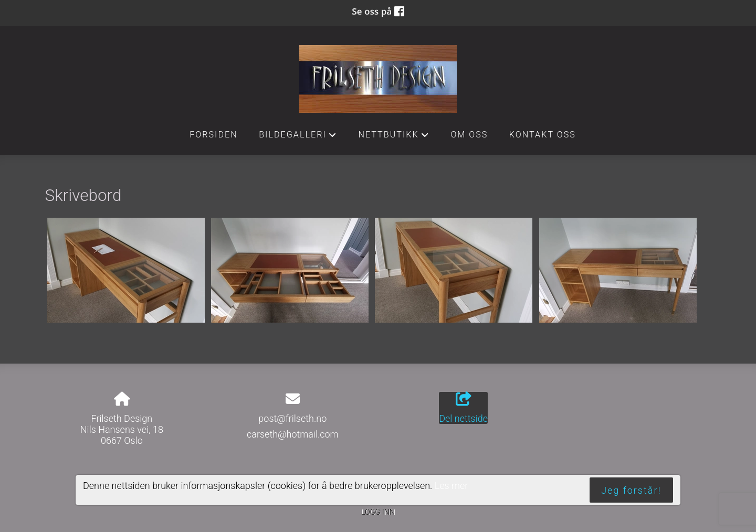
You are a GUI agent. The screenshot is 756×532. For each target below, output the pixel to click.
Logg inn (378, 512)
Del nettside (463, 408)
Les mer (451, 486)
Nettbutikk (394, 137)
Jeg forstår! (631, 490)
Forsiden (214, 135)
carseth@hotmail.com (293, 434)
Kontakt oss (543, 135)
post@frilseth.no (292, 418)
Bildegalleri (298, 137)
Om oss (469, 135)
